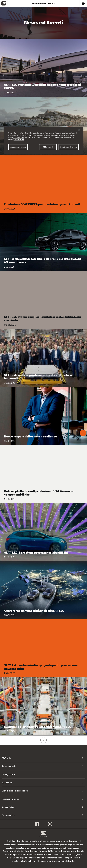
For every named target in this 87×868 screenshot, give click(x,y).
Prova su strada (9, 766)
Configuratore (8, 774)
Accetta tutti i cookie (69, 147)
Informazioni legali (10, 799)
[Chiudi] (79, 130)
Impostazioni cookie (18, 147)
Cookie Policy (8, 807)
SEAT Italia (7, 758)
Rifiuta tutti (48, 147)
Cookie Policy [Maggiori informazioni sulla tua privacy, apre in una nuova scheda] (19, 140)
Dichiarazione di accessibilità (15, 791)
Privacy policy (8, 815)
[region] (43, 141)
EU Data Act (7, 783)
